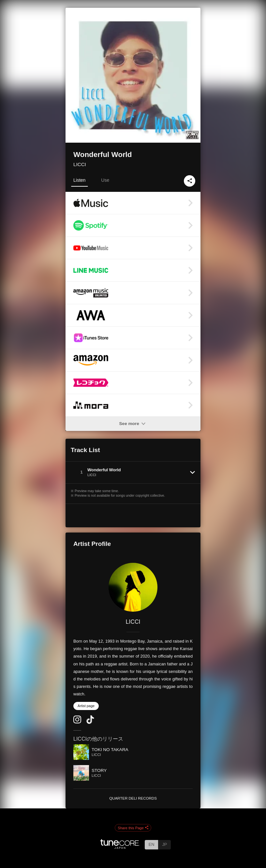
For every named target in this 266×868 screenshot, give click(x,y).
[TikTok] (90, 723)
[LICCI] (133, 587)
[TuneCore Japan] (120, 847)
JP (164, 844)
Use (105, 180)
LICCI (80, 164)
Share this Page (133, 828)
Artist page (86, 706)
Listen (79, 180)
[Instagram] (77, 722)
